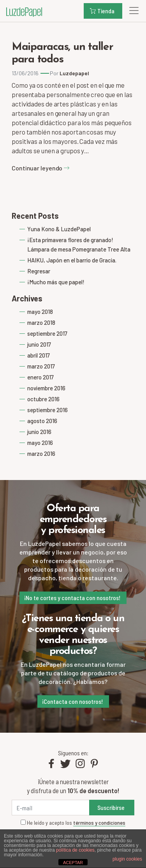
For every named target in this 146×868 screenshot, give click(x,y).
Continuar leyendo (41, 168)
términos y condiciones (99, 823)
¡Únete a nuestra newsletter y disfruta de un (73, 786)
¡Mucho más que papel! (56, 282)
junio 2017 (39, 344)
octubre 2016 (43, 399)
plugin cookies (127, 859)
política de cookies (75, 850)
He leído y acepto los (73, 823)
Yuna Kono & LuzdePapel (59, 229)
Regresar (39, 271)
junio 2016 (39, 432)
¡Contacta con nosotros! (72, 701)
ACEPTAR (73, 863)
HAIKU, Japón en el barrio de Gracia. (72, 260)
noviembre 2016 (46, 388)
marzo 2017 (41, 366)
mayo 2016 (40, 443)
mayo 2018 (40, 312)
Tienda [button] (102, 11)
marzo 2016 (41, 453)
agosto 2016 (42, 421)
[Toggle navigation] (132, 11)
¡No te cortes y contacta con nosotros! (72, 598)
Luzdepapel (74, 73)
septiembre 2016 (47, 410)
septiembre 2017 (47, 333)
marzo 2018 (41, 322)
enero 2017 (40, 377)
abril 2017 (39, 355)
